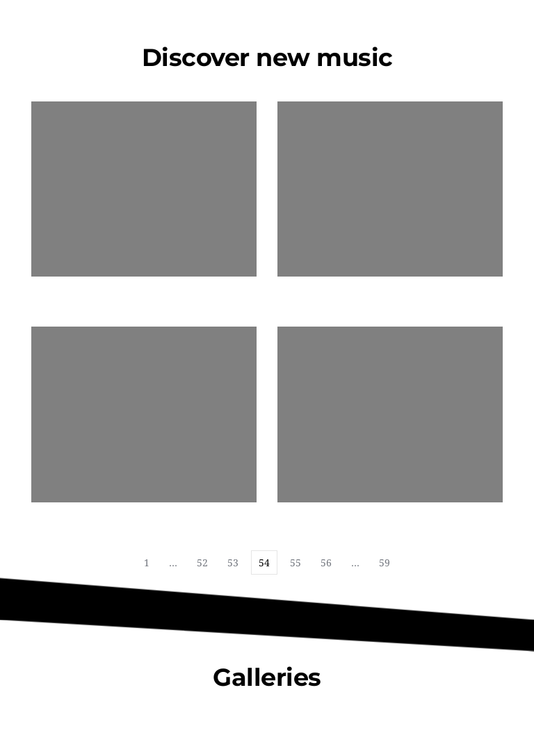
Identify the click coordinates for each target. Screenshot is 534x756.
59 (385, 562)
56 (326, 562)
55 (296, 562)
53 (233, 562)
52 (202, 562)
